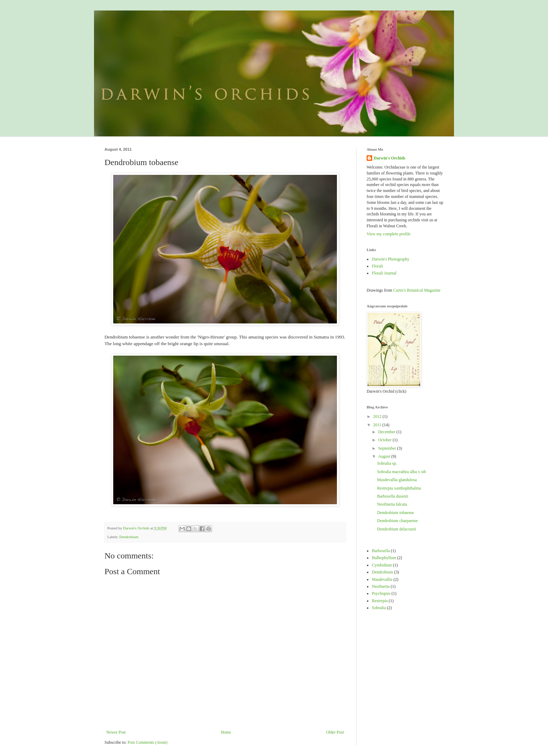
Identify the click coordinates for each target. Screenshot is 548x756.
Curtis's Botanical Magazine (417, 290)
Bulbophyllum (384, 558)
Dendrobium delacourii (397, 529)
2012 (378, 416)
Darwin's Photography (391, 259)
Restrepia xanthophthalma (399, 488)
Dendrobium (129, 537)
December (387, 432)
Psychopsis (381, 593)
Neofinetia (381, 586)
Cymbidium (382, 565)
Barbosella (381, 551)
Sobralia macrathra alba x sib (402, 472)
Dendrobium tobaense (396, 513)
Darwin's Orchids (390, 158)
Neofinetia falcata (392, 504)
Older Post (335, 732)
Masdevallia (382, 579)
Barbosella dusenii (393, 496)
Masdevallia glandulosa (397, 480)
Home (226, 732)
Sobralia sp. (387, 463)
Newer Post (116, 732)
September (388, 448)
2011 (378, 425)
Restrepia (380, 601)
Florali (377, 266)
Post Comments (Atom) (147, 742)
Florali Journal (384, 273)
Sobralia (379, 608)
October (385, 440)
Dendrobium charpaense (398, 521)
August (385, 456)
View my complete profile (389, 234)
